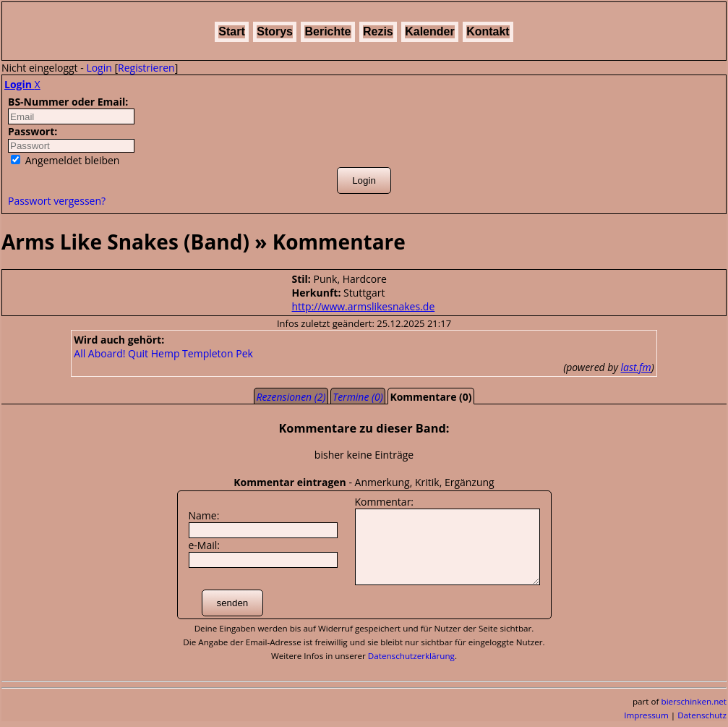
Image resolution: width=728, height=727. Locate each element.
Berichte (327, 31)
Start (231, 31)
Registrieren (146, 68)
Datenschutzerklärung (411, 656)
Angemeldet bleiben (65, 160)
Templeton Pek (218, 353)
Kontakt (488, 31)
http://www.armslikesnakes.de (364, 306)
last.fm (636, 367)
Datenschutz (702, 715)
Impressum (646, 715)
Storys (275, 31)
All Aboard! (99, 353)
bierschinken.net (694, 701)
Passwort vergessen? (57, 201)
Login (99, 68)
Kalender (429, 31)
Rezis (378, 31)
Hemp (166, 353)
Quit (138, 353)
